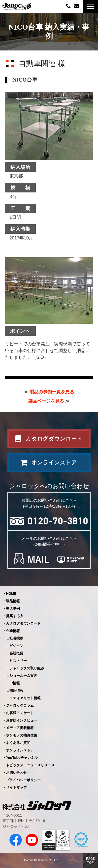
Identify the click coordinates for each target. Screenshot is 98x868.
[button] (91, 6)
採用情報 (16, 690)
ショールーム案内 (23, 676)
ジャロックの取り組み (27, 668)
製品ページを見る (46, 401)
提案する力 (15, 616)
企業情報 (13, 631)
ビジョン (16, 646)
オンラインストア (54, 463)
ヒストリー (18, 661)
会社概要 (16, 653)
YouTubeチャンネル (22, 758)
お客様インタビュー (22, 720)
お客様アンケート (20, 713)
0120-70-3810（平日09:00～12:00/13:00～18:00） (69, 6)
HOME (11, 594)
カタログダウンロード (54, 439)
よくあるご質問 (18, 743)
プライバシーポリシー (23, 780)
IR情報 (15, 683)
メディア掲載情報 (20, 728)
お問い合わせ (77, 6)
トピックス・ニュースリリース (30, 765)
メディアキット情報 (25, 698)
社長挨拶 (16, 638)
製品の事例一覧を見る (51, 392)
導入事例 (13, 608)
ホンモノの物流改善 (22, 735)
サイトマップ (16, 787)
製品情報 (13, 601)
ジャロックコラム (20, 705)
